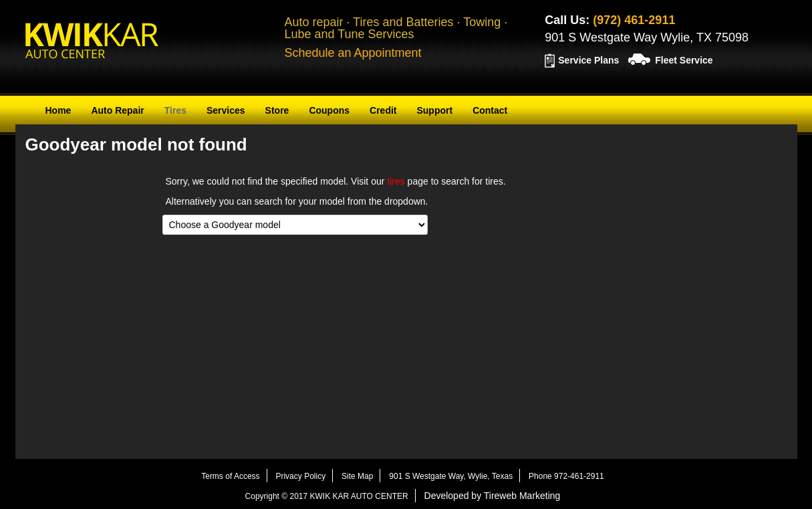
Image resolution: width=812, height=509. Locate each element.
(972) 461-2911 (634, 20)
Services (226, 110)
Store (277, 110)
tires (396, 181)
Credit (383, 110)
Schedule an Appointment (353, 53)
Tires (175, 110)
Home (58, 110)
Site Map (357, 476)
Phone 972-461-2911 (566, 476)
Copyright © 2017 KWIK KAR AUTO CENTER (327, 496)
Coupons (329, 110)
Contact (490, 110)
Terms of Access (230, 476)
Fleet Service (684, 60)
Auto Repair (117, 110)
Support (434, 110)
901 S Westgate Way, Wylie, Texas (451, 476)
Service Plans (588, 60)
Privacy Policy (300, 476)
